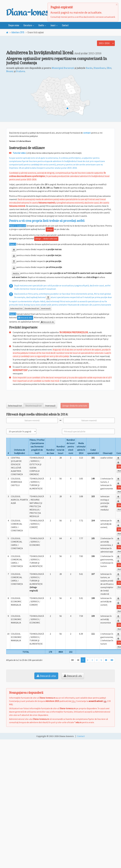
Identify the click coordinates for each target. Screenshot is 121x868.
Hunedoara (100, 68)
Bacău (89, 68)
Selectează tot (16, 308)
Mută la (16, 273)
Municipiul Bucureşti (63, 68)
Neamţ (10, 71)
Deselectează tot (32, 308)
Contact (65, 25)
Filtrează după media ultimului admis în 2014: (37, 414)
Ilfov (109, 68)
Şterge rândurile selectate (75, 406)
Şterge (50, 229)
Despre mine (14, 25)
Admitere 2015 (18, 32)
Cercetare (28, 25)
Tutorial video (19, 153)
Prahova (21, 71)
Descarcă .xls (47, 322)
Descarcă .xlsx (25, 318)
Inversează (46, 308)
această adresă (96, 701)
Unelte (41, 25)
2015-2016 (104, 43)
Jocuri (53, 25)
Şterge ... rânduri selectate (46, 239)
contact (87, 133)
